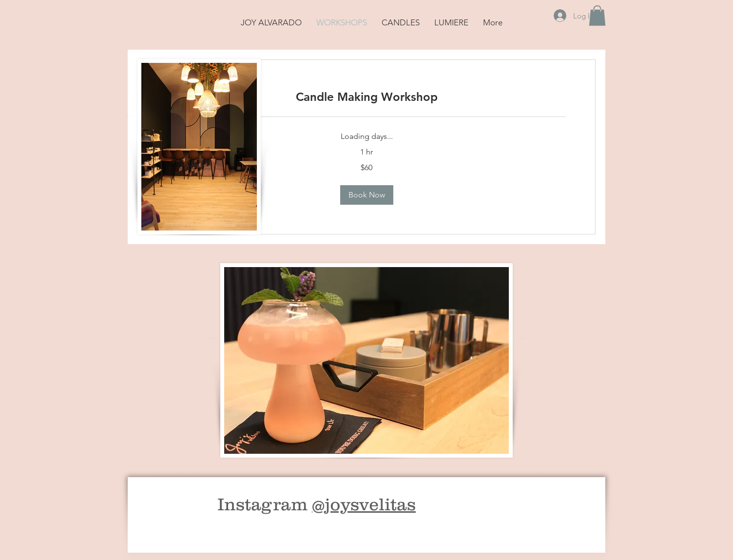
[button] (597, 16)
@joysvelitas (364, 504)
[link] (366, 97)
